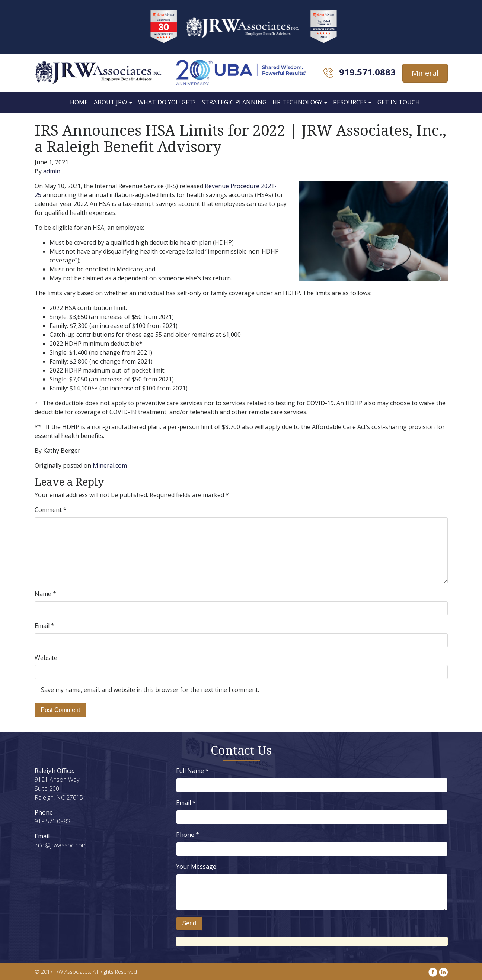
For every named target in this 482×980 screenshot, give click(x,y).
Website (46, 658)
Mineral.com (110, 465)
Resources (350, 102)
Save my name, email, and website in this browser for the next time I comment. (150, 690)
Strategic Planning (234, 102)
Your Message (196, 867)
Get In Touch (399, 102)
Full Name (192, 771)
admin (52, 171)
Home (79, 102)
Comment (51, 510)
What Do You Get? (167, 102)
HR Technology (297, 102)
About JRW (111, 102)
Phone (188, 835)
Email (44, 626)
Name (45, 594)
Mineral (425, 73)
